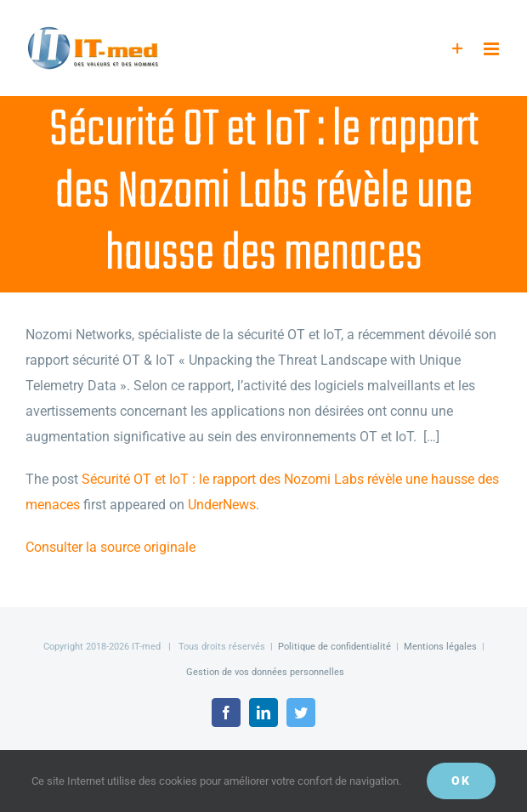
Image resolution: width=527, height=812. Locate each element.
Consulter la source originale (110, 547)
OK (461, 781)
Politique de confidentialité (334, 647)
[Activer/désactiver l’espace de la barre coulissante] (458, 49)
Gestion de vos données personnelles (265, 672)
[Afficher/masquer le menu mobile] (493, 49)
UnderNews (222, 505)
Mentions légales (440, 647)
